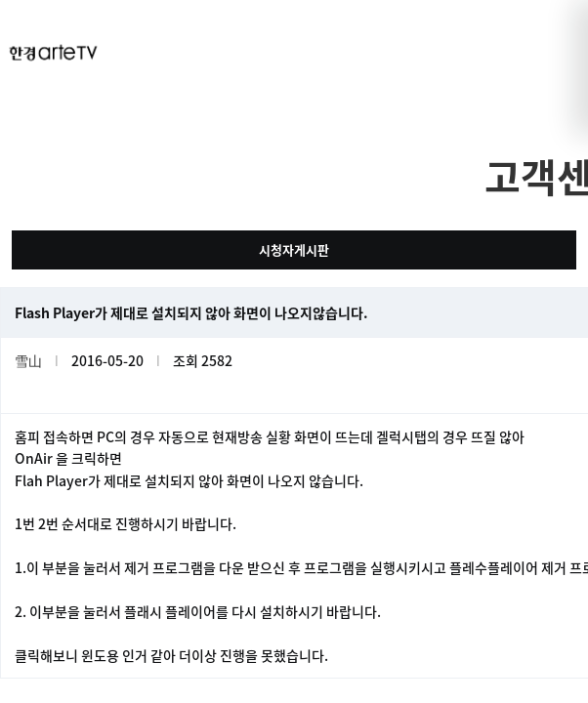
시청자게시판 (294, 249)
